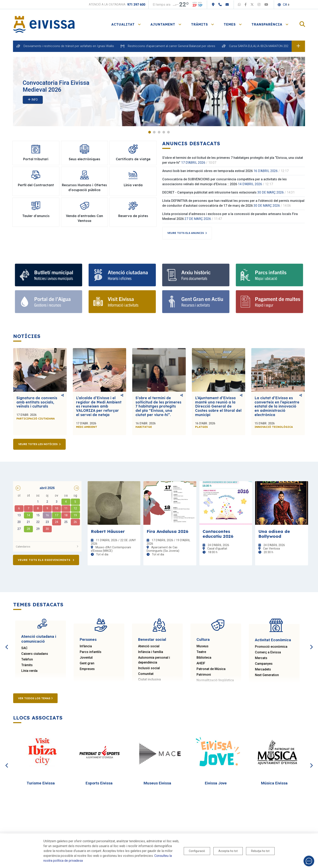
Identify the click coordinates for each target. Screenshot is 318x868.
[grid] (47, 516)
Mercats (261, 658)
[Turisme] (122, 302)
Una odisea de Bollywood (274, 534)
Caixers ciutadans (35, 654)
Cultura (203, 639)
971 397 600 (136, 5)
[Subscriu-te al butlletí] (49, 275)
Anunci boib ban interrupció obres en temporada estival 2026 (207, 171)
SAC (24, 648)
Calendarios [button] (47, 547)
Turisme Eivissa (41, 783)
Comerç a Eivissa (268, 652)
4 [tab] (164, 132)
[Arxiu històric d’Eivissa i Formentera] (196, 275)
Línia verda (29, 671)
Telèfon (27, 659)
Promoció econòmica (271, 647)
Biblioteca (204, 658)
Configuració (197, 851)
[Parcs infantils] (269, 275)
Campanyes (264, 664)
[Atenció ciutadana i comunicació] (122, 275)
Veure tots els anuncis (186, 233)
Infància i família (151, 652)
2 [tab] (154, 132)
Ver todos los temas (35, 698)
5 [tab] (168, 132)
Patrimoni (204, 675)
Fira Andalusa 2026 (168, 531)
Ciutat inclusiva (149, 679)
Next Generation (267, 675)
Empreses (87, 669)
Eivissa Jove (216, 783)
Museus (203, 646)
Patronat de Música (211, 669)
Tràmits (27, 665)
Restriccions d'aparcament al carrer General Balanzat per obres (171, 46)
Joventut (86, 658)
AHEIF (201, 663)
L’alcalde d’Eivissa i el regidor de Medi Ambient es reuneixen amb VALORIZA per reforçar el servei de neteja (99, 406)
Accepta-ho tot (228, 851)
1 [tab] (150, 132)
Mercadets (263, 669)
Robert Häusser (108, 531)
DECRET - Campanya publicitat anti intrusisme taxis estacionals (209, 193)
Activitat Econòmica (273, 640)
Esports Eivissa (99, 783)
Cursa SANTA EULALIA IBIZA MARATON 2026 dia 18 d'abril (268, 46)
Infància (86, 646)
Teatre (201, 652)
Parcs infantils (91, 652)
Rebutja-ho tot (260, 851)
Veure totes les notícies (38, 444)
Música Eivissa (274, 783)
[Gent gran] (196, 302)
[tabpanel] (159, 92)
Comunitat (146, 674)
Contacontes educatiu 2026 (218, 534)
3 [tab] (159, 132)
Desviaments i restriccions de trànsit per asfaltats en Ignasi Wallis (69, 46)
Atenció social (149, 646)
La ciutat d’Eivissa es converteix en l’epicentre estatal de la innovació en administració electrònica (277, 406)
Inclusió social (149, 668)
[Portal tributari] (269, 302)
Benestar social (152, 639)
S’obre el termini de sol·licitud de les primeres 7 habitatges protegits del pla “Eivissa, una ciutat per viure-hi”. (158, 406)
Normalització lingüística (215, 680)
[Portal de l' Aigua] (49, 302)
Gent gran (87, 663)
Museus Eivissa (157, 783)
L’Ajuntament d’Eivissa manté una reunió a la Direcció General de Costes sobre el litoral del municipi (218, 406)
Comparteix (63, 395)
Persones (88, 639)
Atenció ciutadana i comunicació (39, 639)
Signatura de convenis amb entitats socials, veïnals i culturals (37, 402)
